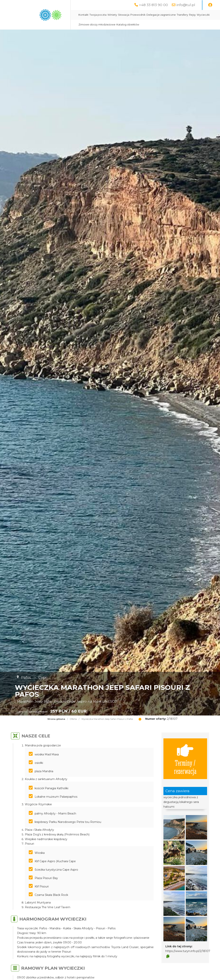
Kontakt (83, 15)
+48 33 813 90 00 (153, 5)
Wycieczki (203, 15)
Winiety (112, 15)
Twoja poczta (98, 15)
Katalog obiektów (128, 25)
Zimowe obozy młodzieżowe (97, 25)
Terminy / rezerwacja (185, 759)
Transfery (182, 15)
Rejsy (192, 15)
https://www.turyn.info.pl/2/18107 (188, 951)
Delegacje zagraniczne (161, 15)
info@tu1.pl (186, 5)
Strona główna (56, 719)
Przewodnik (138, 15)
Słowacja (124, 15)
